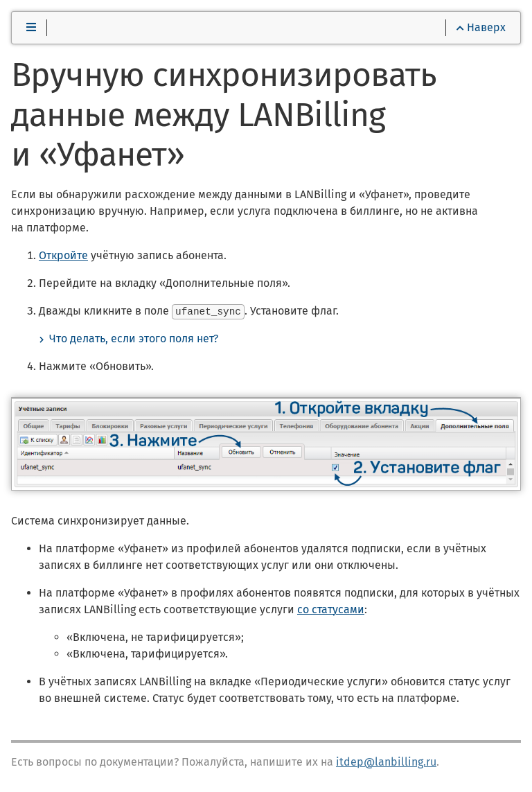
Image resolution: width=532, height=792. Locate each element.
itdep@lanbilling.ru (386, 761)
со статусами (331, 609)
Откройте (63, 255)
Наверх (481, 27)
